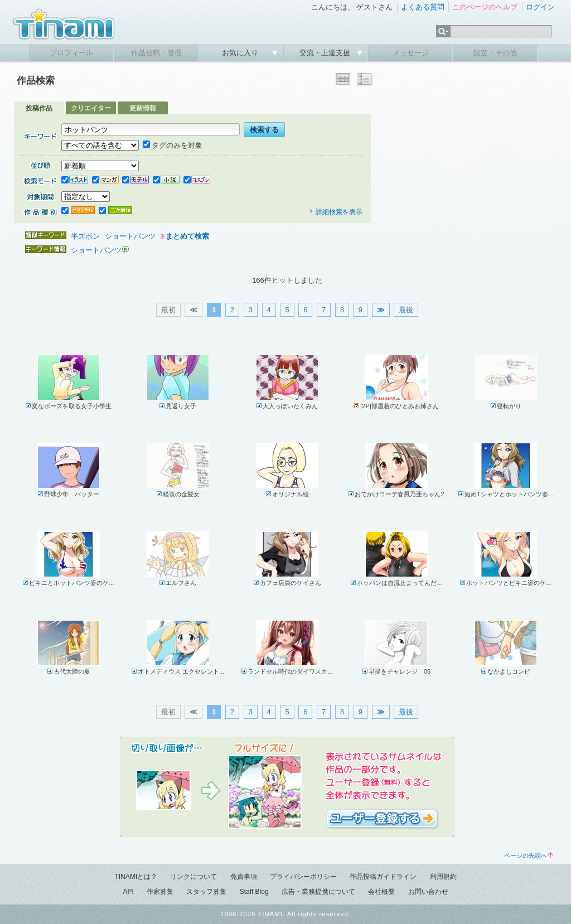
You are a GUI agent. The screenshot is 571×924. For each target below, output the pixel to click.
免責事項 (244, 877)
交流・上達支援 (326, 53)
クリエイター (91, 108)
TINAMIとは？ (136, 877)
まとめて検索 (187, 236)
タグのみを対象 (173, 145)
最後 (406, 310)
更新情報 (143, 108)
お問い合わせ (428, 892)
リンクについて (193, 877)
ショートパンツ (130, 236)
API (128, 892)
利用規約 (443, 877)
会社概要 (381, 892)
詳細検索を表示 (336, 212)
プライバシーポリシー (303, 877)
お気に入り (241, 53)
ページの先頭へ (529, 855)
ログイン (540, 7)
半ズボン (85, 236)
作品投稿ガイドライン (383, 877)
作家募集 (160, 892)
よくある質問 (423, 7)
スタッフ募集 (206, 892)
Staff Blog (254, 892)
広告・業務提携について (318, 892)
